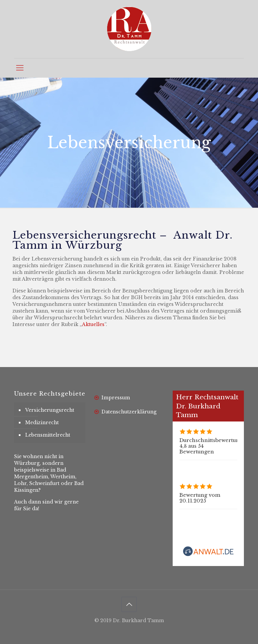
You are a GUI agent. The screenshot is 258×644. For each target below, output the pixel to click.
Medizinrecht (42, 422)
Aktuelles (93, 324)
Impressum (116, 398)
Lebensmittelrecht (48, 435)
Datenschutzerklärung (129, 412)
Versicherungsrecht (50, 410)
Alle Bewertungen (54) (208, 466)
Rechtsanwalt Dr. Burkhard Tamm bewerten (225, 527)
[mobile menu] (20, 68)
